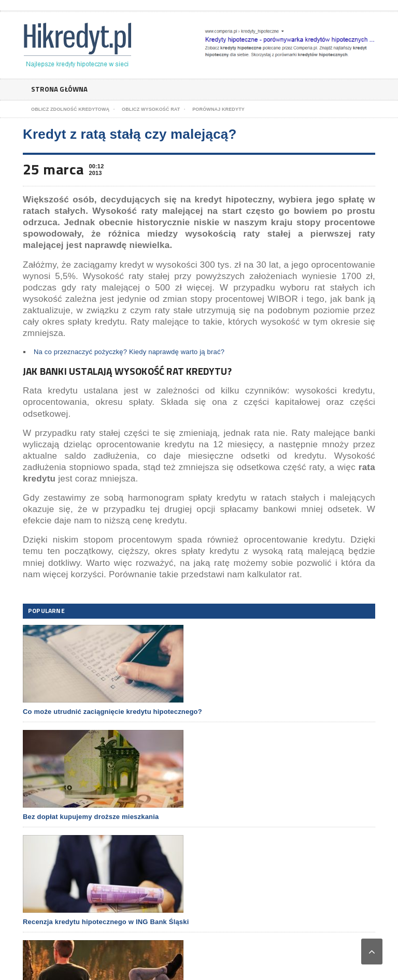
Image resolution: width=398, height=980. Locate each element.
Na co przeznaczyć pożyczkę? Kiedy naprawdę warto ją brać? (129, 352)
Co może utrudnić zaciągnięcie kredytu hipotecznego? (112, 712)
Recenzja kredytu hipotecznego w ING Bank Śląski (106, 922)
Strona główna (61, 89)
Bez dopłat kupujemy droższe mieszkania (91, 817)
